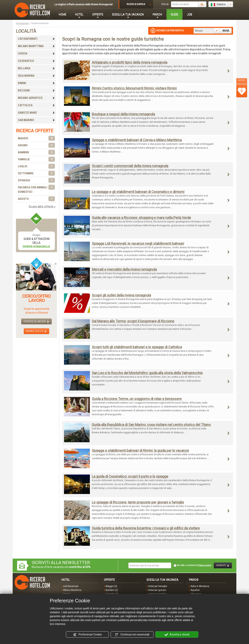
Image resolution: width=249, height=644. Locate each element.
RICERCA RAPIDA (136, 4)
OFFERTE (98, 14)
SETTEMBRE (36, 173)
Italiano (218, 4)
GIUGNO (36, 145)
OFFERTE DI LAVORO (36, 322)
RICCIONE (36, 90)
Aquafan (195, 590)
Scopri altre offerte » (42, 206)
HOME (63, 14)
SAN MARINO (36, 120)
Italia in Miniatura (200, 586)
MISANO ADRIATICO (36, 98)
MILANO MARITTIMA (36, 46)
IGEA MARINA (36, 76)
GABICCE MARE (36, 113)
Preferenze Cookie (87, 635)
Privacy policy (204, 565)
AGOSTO (36, 199)
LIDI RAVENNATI (36, 39)
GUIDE (174, 14)
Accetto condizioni (192, 565)
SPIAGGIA (36, 180)
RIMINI (36, 83)
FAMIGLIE (36, 159)
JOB (190, 14)
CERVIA (36, 54)
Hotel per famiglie (158, 586)
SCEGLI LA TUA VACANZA (128, 14)
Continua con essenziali (132, 635)
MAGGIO (36, 138)
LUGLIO (36, 166)
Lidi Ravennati (71, 586)
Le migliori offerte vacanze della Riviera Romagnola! (84, 4)
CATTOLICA (36, 105)
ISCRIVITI (223, 565)
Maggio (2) (111, 586)
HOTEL (79, 14)
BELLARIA (36, 68)
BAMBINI (36, 152)
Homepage (22, 23)
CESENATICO (36, 61)
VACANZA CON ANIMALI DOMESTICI (36, 189)
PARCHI (157, 14)
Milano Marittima (72, 590)
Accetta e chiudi (177, 635)
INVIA (226, 31)
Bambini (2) (112, 590)
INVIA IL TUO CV (36, 331)
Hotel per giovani (157, 590)
